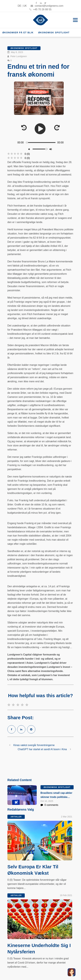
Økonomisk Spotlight (54, 33)
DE (19, 6)
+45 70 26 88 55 (40, 9)
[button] (72, 972)
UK (25, 6)
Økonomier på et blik (18, 33)
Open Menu (75, 20)
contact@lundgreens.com (47, 6)
